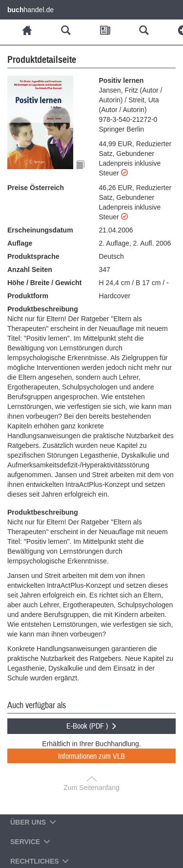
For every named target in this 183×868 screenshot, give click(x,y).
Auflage (20, 243)
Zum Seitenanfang (91, 788)
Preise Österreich (36, 188)
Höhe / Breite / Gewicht (44, 283)
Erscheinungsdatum (40, 230)
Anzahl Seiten (30, 270)
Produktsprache (33, 256)
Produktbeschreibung (43, 309)
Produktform (28, 296)
